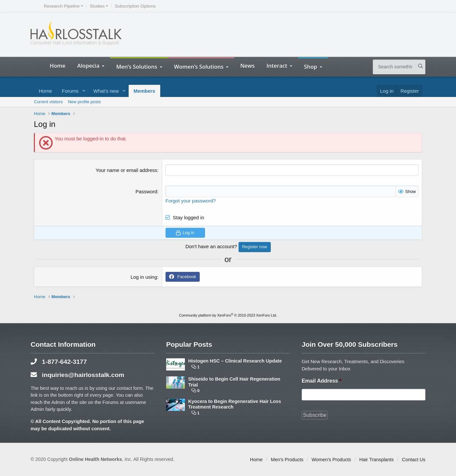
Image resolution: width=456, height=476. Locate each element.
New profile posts (84, 102)
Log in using (144, 277)
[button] (84, 91)
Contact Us (414, 460)
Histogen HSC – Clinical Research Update (235, 361)
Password (146, 191)
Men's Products (287, 460)
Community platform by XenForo (228, 315)
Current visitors (48, 102)
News (247, 66)
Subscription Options (135, 6)
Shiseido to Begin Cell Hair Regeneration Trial (234, 382)
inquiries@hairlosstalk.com (83, 375)
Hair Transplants (377, 460)
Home (58, 66)
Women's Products (331, 460)
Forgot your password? (191, 201)
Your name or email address (127, 170)
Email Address (322, 381)
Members (144, 91)
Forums (70, 91)
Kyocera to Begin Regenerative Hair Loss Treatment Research (235, 404)
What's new (106, 91)
